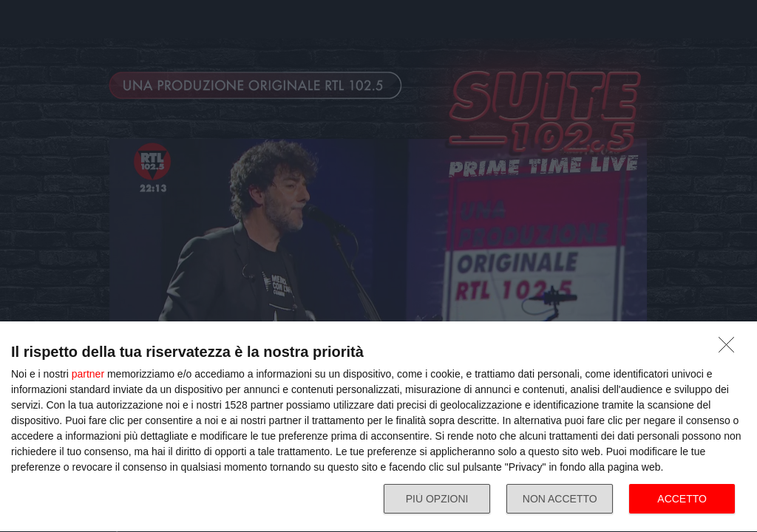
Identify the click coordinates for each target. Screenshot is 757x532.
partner (88, 374)
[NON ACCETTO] (730, 349)
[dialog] (378, 427)
